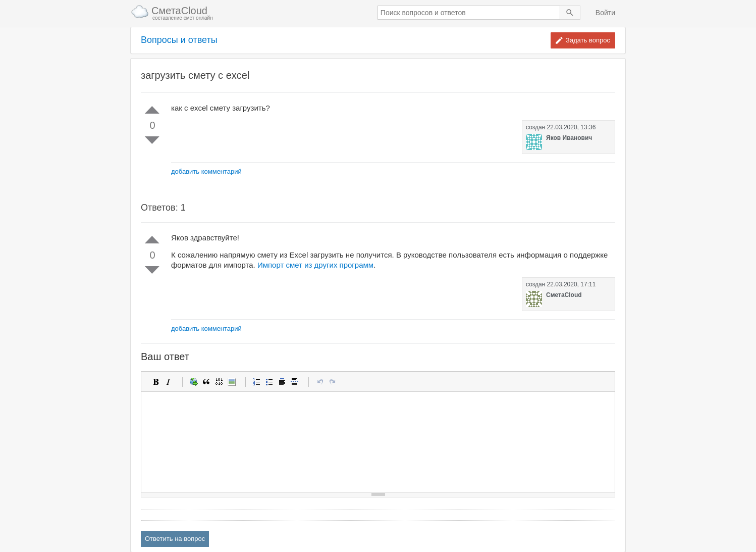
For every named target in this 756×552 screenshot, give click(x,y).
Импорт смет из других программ (315, 265)
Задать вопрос (588, 40)
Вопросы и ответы (179, 40)
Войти (605, 13)
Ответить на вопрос (175, 539)
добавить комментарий (206, 171)
